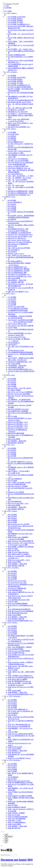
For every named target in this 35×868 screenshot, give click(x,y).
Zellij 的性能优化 (15, 479)
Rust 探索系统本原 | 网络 (17, 273)
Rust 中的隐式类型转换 (17, 484)
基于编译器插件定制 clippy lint (19, 681)
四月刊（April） (10, 197)
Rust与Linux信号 (15, 747)
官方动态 (12, 204)
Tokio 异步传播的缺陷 (17, 819)
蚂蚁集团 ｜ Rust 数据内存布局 (19, 400)
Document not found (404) (17, 860)
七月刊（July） (10, 445)
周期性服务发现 (15, 590)
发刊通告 (12, 76)
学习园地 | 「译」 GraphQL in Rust (20, 49)
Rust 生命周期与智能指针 (18, 604)
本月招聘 (12, 210)
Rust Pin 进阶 (14, 815)
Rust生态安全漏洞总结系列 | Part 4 (21, 694)
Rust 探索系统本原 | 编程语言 (19, 269)
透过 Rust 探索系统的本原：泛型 (20, 362)
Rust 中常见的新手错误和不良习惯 (21, 677)
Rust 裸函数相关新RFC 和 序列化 (20, 783)
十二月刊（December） (13, 760)
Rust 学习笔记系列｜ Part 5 (18, 424)
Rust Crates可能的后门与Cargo (19, 758)
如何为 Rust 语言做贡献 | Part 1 (19, 127)
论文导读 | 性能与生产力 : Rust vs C (20, 462)
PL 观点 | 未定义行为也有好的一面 (20, 711)
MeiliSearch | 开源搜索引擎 (18, 244)
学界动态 (12, 219)
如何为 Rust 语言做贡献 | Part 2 (19, 195)
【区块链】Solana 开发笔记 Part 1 (20, 676)
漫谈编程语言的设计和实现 (18, 310)
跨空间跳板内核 (15, 502)
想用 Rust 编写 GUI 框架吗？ (19, 554)
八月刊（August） (11, 511)
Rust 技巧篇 (14, 550)
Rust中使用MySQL (15, 174)
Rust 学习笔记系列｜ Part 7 (18, 428)
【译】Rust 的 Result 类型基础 (19, 248)
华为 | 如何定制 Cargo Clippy (18, 409)
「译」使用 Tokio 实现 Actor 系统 (20, 108)
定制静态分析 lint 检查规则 (18, 411)
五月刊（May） (10, 294)
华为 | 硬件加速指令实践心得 (19, 725)
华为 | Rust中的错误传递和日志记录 (21, 100)
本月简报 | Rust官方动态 (17, 17)
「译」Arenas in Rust (16, 185)
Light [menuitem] (6, 835)
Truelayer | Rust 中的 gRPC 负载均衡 (21, 326)
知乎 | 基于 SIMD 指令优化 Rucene (20, 235)
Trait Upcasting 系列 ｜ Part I (18, 503)
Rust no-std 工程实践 (16, 492)
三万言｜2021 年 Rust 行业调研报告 (20, 392)
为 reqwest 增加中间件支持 (18, 552)
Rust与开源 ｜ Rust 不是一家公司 (20, 388)
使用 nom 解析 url (15, 261)
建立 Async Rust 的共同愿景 (18, 161)
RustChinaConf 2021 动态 (17, 583)
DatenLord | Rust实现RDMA (18, 159)
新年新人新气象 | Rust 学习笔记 (19, 102)
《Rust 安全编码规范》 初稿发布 (20, 647)
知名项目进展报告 (16, 649)
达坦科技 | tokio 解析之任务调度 (20, 796)
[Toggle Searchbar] (1, 846)
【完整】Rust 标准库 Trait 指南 (19, 483)
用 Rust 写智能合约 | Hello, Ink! (19, 168)
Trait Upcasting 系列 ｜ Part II (19, 560)
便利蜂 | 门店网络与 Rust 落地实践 (21, 547)
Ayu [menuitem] (6, 842)
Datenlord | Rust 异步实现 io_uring (20, 236)
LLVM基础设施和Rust (17, 822)
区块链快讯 (13, 713)
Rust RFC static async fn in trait (19, 781)
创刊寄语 (8, 8)
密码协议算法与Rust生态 (18, 613)
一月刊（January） (11, 13)
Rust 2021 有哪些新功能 (17, 588)
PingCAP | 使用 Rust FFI (17, 238)
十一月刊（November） (13, 696)
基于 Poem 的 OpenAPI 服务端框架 (21, 611)
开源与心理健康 (14, 390)
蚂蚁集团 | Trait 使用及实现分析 (19, 233)
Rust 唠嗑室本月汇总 (16, 142)
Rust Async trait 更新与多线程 (19, 651)
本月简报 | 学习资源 (15, 22)
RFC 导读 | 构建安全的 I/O (18, 709)
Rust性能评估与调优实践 (18, 817)
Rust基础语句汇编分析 (17, 807)
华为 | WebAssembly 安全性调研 (19, 394)
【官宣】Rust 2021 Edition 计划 (19, 255)
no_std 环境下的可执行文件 (18, 166)
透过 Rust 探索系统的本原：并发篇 (21, 191)
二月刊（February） (11, 72)
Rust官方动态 (13, 134)
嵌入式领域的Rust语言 (17, 55)
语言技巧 (12, 252)
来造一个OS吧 (14, 821)
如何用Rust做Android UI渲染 (19, 600)
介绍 (6, 6)
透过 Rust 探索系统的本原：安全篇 (21, 193)
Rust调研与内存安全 (16, 653)
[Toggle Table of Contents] (1, 832)
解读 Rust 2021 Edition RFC (18, 112)
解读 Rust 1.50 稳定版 (16, 110)
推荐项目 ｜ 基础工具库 (17, 280)
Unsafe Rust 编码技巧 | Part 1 (18, 292)
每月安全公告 (14, 753)
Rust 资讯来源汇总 (15, 202)
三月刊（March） (10, 129)
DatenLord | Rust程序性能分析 (19, 726)
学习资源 (12, 140)
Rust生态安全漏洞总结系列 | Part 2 (20, 369)
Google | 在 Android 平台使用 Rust (20, 242)
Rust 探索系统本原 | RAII (17, 267)
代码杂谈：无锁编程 (16, 813)
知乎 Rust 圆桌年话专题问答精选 (19, 87)
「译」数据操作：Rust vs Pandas (20, 178)
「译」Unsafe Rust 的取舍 (18, 180)
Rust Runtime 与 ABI (16, 350)
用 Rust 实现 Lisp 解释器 (17, 679)
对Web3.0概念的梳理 (16, 433)
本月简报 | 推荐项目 (15, 21)
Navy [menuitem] (6, 840)
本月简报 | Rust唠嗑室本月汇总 (19, 24)
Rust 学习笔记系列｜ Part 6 (18, 426)
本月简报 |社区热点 (15, 19)
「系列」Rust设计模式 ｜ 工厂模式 (21, 176)
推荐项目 (12, 138)
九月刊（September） (12, 568)
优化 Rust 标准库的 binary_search (20, 276)
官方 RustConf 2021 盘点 (17, 581)
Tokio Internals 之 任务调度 (18, 486)
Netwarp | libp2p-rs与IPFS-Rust (19, 240)
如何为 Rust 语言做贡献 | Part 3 (19, 275)
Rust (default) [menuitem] (9, 837)
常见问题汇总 (14, 250)
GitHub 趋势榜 (14, 278)
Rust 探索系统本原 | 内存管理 (19, 271)
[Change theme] (3, 832)
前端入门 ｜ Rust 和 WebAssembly (20, 114)
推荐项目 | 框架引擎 (16, 282)
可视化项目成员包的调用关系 (19, 609)
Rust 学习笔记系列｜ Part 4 (18, 422)
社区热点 (12, 136)
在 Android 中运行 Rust (17, 337)
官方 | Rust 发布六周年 (16, 307)
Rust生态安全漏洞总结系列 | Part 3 (21, 621)
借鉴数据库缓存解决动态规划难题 (20, 352)
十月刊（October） (11, 623)
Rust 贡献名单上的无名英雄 (18, 309)
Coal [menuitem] (6, 838)
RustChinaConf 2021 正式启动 (19, 524)
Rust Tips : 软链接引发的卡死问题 (20, 734)
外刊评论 (12, 715)
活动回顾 (12, 208)
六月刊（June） (10, 375)
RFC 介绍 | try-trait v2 (16, 254)
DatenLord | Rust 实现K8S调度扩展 (21, 541)
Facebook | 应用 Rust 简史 (17, 324)
